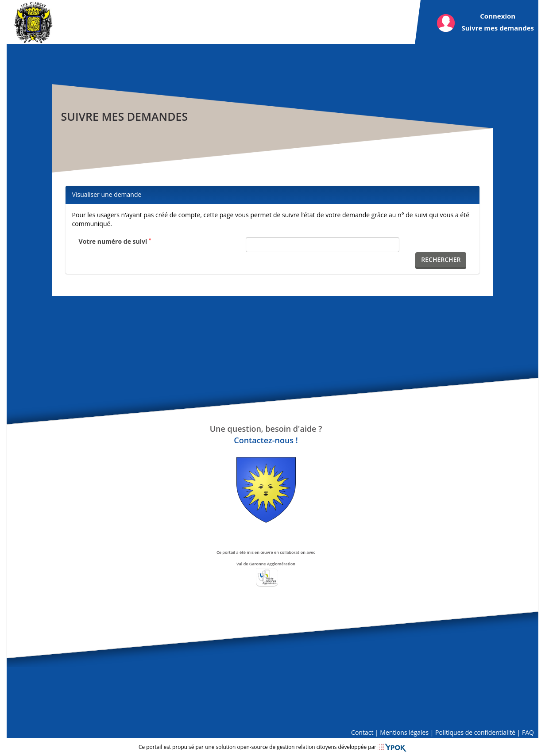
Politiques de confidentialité (475, 732)
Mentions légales (404, 732)
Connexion (498, 16)
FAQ (528, 732)
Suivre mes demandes (498, 28)
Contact (362, 732)
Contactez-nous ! (266, 440)
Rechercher (441, 259)
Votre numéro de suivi (115, 241)
